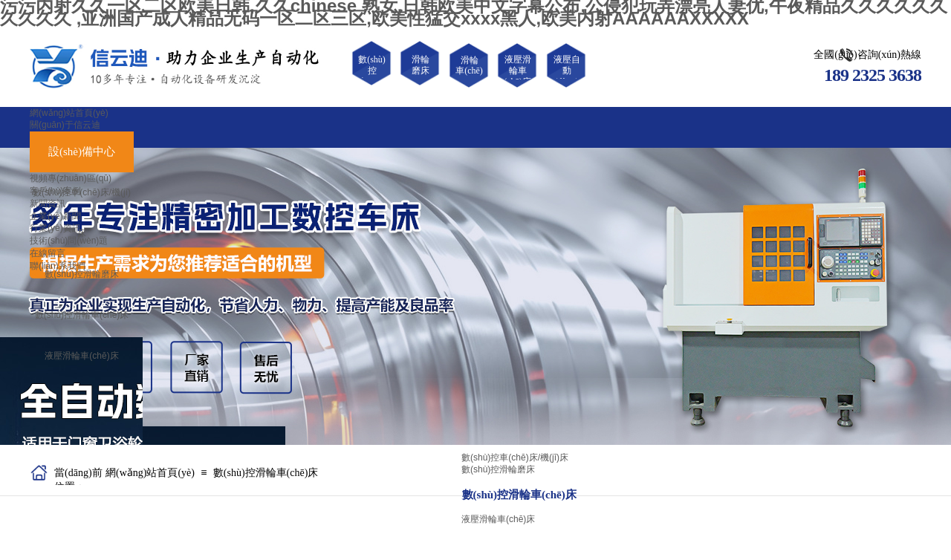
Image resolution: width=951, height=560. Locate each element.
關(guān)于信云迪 (65, 125)
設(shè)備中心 (82, 152)
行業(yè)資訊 (55, 228)
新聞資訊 (48, 204)
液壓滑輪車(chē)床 (81, 356)
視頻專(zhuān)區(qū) (71, 178)
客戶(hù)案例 (55, 191)
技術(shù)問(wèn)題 (69, 241)
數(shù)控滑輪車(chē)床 (82, 315)
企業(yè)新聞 (55, 216)
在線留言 (48, 253)
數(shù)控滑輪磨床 (81, 274)
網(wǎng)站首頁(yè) (69, 113)
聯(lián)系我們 (58, 266)
